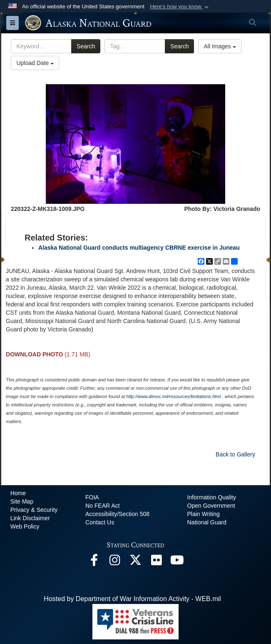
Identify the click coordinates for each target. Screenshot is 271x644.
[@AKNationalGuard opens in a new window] (136, 562)
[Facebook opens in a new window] (94, 562)
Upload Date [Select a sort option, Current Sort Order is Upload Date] (35, 63)
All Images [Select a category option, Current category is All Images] (220, 46)
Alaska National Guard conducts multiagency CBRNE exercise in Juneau (139, 248)
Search (86, 46)
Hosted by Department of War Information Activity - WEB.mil (132, 599)
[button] (180, 7)
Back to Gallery (235, 454)
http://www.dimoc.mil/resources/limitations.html (173, 396)
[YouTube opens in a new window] (177, 562)
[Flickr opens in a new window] (157, 562)
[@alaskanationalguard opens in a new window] (115, 562)
